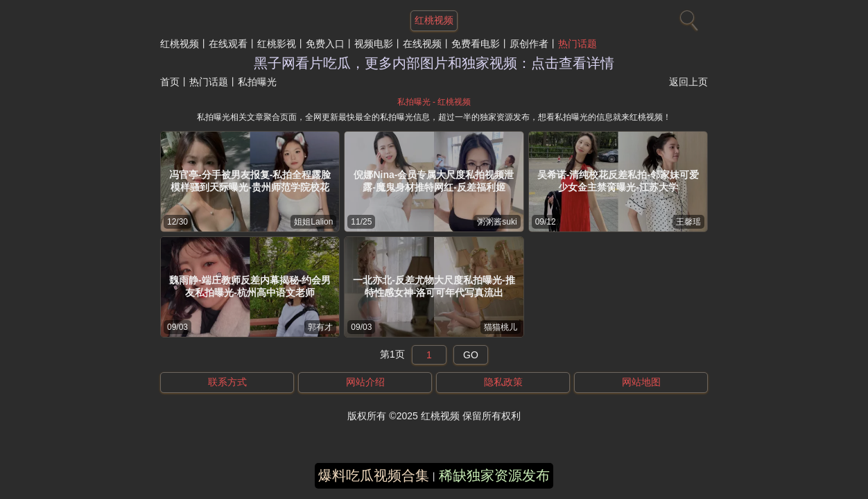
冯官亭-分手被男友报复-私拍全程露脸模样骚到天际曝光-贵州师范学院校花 (250, 181)
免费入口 (325, 44)
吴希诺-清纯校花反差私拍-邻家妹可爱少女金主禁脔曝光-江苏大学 (618, 181)
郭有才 (320, 327)
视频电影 (374, 44)
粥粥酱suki (497, 222)
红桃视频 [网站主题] (434, 20)
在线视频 (422, 44)
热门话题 (578, 44)
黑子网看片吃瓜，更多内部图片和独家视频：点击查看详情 (434, 63)
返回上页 (688, 82)
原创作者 (529, 44)
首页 (170, 82)
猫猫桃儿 (501, 327)
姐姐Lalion (313, 222)
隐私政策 (503, 382)
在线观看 (228, 44)
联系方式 (227, 382)
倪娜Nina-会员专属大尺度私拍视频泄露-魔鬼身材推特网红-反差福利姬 (434, 181)
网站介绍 (365, 382)
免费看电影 (476, 44)
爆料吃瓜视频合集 (374, 475)
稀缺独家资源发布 (494, 475)
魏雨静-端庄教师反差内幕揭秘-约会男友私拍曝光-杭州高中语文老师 (250, 286)
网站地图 (641, 382)
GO (471, 355)
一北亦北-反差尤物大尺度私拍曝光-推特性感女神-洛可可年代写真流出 (434, 286)
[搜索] (687, 17)
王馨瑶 (688, 222)
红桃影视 (277, 44)
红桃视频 (180, 44)
